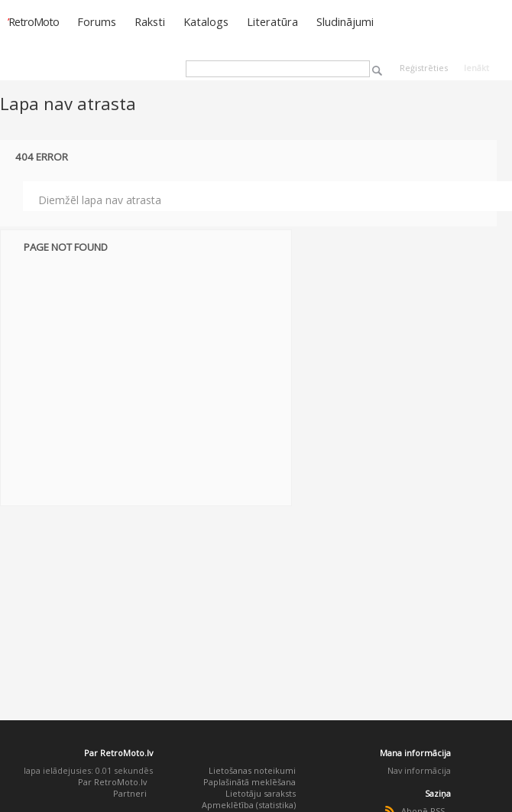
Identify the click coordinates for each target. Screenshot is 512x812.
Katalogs (206, 21)
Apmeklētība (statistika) (249, 805)
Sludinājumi (345, 21)
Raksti (150, 21)
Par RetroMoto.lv (112, 782)
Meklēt (377, 71)
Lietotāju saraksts (261, 793)
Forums (97, 21)
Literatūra (272, 21)
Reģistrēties (424, 68)
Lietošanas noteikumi (252, 770)
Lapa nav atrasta (68, 103)
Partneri (130, 793)
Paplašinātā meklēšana (250, 782)
